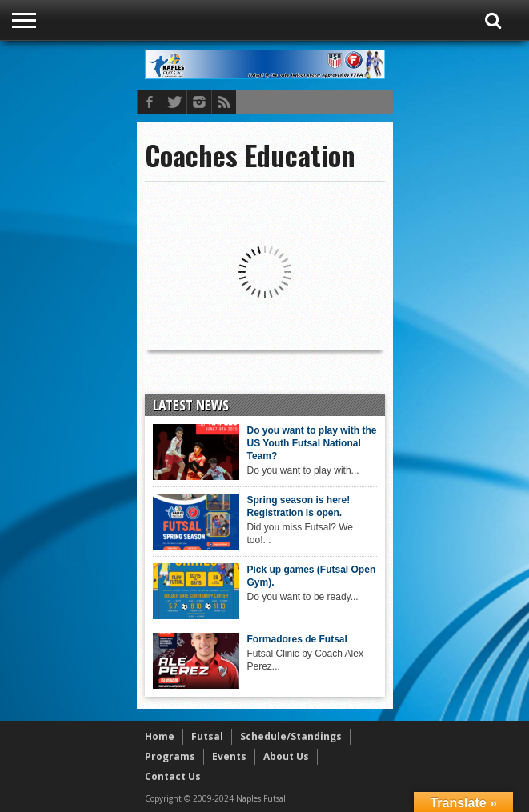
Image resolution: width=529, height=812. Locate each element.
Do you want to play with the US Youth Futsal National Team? (312, 443)
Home (160, 736)
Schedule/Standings (291, 736)
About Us (286, 756)
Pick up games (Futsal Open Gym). (312, 576)
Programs (170, 756)
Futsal (207, 736)
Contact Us (173, 776)
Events (229, 756)
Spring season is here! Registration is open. (299, 506)
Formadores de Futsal (297, 639)
